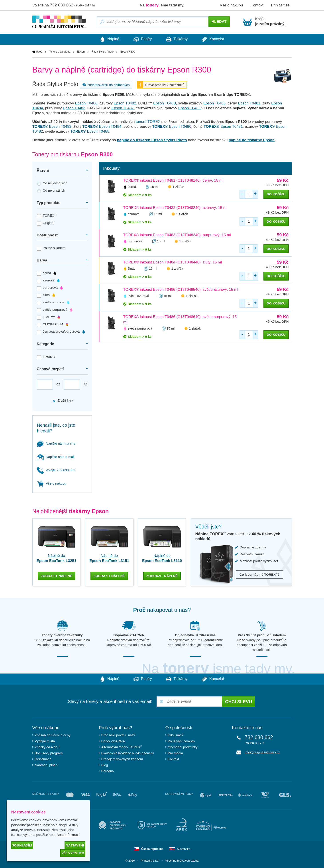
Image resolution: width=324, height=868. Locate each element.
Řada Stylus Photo (103, 52)
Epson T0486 (86, 103)
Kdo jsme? (176, 735)
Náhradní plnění (47, 765)
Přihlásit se (280, 5)
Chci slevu (239, 701)
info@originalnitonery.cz (262, 752)
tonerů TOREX (148, 122)
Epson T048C (190, 108)
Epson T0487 (123, 108)
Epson (81, 52)
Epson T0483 (74, 108)
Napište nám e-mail (56, 457)
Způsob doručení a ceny (53, 735)
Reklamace (43, 759)
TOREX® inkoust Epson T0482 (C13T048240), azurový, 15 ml (175, 208)
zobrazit (57, 575)
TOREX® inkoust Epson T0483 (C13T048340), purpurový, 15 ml (177, 235)
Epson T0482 (125, 103)
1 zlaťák (178, 187)
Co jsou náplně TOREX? (260, 574)
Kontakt (257, 5)
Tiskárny (178, 39)
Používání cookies (181, 741)
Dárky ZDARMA (113, 741)
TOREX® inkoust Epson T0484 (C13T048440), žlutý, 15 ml (173, 262)
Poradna (108, 771)
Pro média (175, 753)
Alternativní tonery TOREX (123, 747)
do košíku (276, 194)
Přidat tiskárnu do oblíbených (106, 85)
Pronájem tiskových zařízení (122, 759)
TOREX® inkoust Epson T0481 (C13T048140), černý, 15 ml (173, 180)
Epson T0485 (214, 103)
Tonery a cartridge (60, 52)
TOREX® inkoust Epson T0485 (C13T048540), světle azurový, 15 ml (181, 290)
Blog (105, 765)
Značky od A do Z (48, 747)
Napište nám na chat (57, 443)
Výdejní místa (45, 741)
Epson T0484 (102, 127)
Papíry (142, 39)
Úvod (39, 52)
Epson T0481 (249, 103)
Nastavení (75, 845)
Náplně (108, 39)
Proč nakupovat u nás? (118, 735)
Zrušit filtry (63, 401)
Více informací (68, 835)
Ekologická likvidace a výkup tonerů (128, 753)
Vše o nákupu (231, 5)
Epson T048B (165, 103)
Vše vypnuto (73, 853)
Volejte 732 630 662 (56, 470)
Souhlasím (22, 845)
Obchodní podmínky (183, 747)
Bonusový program (49, 753)
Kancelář (215, 39)
